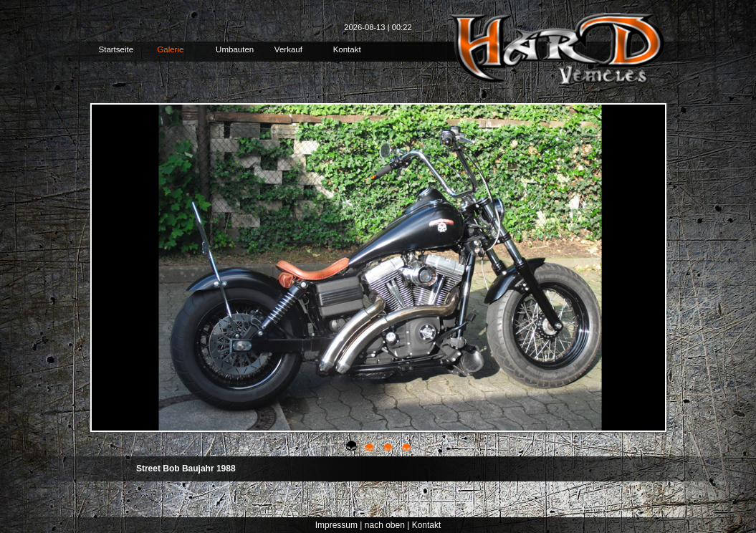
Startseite (116, 49)
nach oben (385, 525)
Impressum (336, 525)
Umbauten (235, 49)
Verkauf (288, 49)
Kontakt (347, 49)
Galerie (170, 49)
